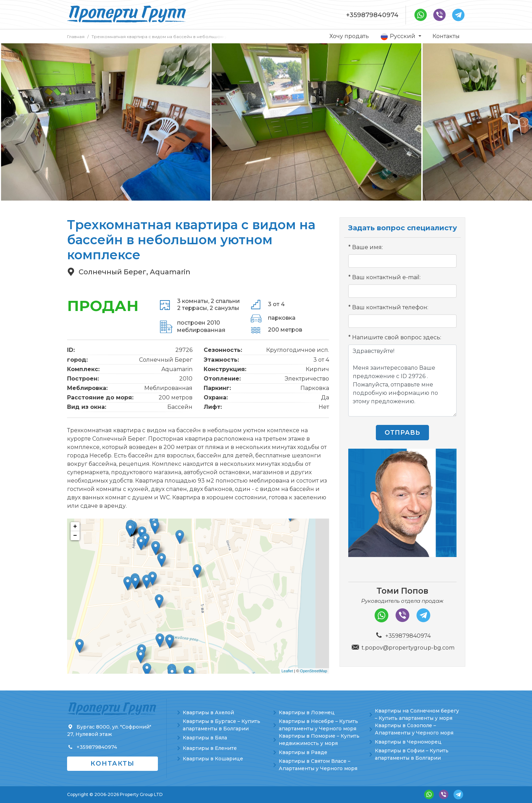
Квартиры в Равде (303, 752)
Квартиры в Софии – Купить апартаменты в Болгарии (412, 754)
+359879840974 (372, 15)
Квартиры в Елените (210, 748)
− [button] (75, 536)
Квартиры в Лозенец (307, 712)
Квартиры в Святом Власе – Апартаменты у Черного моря (318, 765)
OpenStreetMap (314, 671)
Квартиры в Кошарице (213, 759)
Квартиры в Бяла (205, 738)
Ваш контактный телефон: (390, 307)
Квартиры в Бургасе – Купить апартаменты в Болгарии (221, 725)
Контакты (446, 36)
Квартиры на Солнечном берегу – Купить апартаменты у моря (417, 714)
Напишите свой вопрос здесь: (397, 337)
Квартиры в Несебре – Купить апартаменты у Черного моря (318, 725)
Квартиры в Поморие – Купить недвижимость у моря (319, 740)
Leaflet (287, 671)
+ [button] (75, 527)
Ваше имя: (367, 247)
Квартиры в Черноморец (408, 742)
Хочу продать (349, 36)
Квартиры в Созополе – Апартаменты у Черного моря (414, 729)
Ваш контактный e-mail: (386, 277)
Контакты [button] (112, 764)
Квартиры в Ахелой (208, 712)
